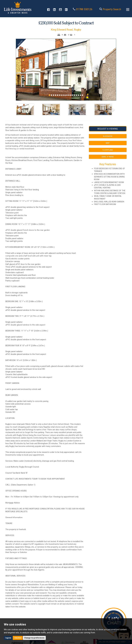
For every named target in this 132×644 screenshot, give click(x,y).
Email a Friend (108, 157)
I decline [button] (18, 638)
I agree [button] (8, 638)
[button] (23, 70)
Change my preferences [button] (34, 638)
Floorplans (108, 150)
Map (108, 143)
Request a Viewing (108, 129)
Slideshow (108, 136)
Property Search (112, 9)
